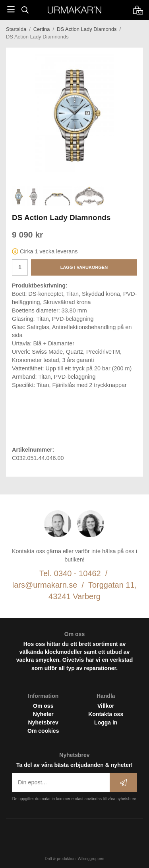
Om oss (43, 706)
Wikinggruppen (91, 859)
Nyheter (43, 714)
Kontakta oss (106, 714)
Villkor (106, 706)
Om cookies (43, 731)
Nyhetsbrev (43, 722)
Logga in (106, 722)
